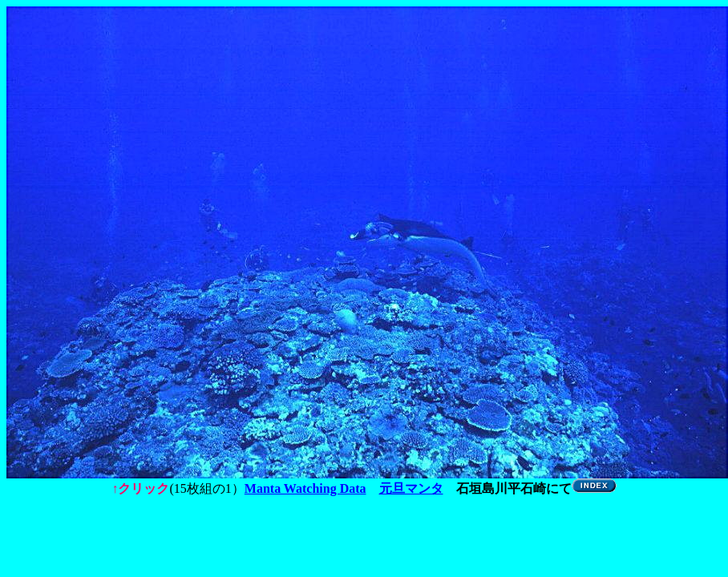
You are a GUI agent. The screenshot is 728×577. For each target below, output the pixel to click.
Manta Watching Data (305, 488)
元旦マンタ (411, 488)
